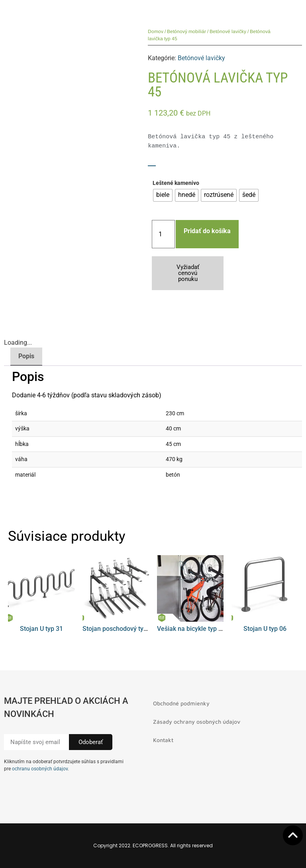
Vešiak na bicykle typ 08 (191, 629)
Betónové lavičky (228, 31)
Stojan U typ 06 (265, 629)
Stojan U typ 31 (41, 629)
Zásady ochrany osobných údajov (197, 722)
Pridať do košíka (207, 231)
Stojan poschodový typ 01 (119, 629)
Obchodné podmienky (181, 703)
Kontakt (163, 740)
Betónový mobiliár (186, 31)
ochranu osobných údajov (40, 769)
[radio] (163, 195)
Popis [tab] (26, 356)
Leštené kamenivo (176, 183)
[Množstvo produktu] (163, 234)
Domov (156, 31)
